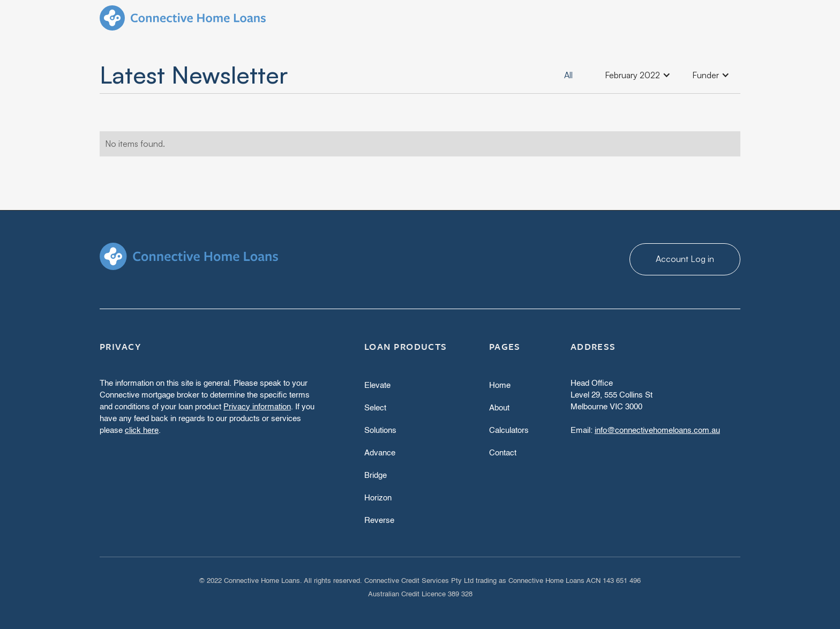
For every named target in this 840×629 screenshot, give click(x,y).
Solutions (380, 430)
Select (375, 408)
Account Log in (685, 259)
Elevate (377, 385)
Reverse (379, 521)
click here (142, 430)
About (499, 408)
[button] (638, 75)
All (568, 75)
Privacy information (257, 407)
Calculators (509, 430)
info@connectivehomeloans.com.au (657, 430)
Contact (503, 453)
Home (500, 385)
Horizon (378, 498)
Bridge (376, 476)
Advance (380, 453)
